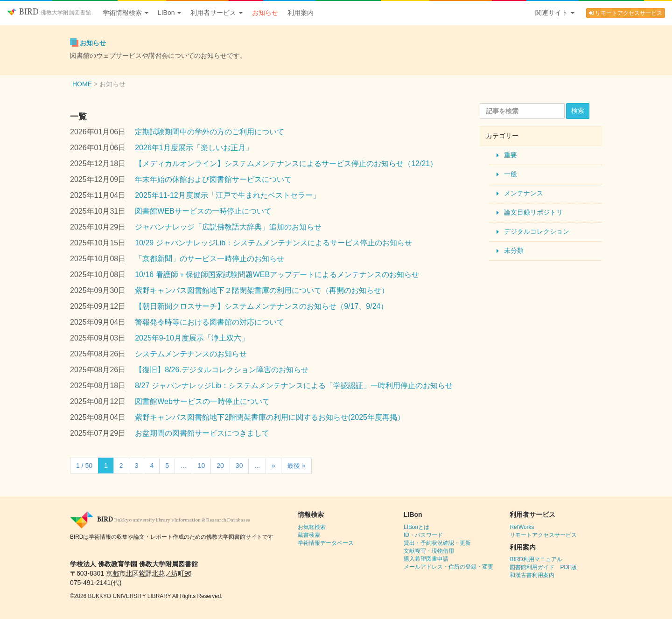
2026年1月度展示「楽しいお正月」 (194, 148)
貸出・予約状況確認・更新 (437, 543)
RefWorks (522, 527)
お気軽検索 (312, 527)
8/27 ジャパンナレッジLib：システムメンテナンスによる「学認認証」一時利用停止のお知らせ (294, 386)
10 (202, 466)
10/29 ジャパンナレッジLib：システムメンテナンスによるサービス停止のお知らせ (273, 243)
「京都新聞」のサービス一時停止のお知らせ (210, 259)
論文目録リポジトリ (533, 212)
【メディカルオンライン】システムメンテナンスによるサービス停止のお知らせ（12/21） (286, 163)
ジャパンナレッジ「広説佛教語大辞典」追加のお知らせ (228, 227)
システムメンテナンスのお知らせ (191, 354)
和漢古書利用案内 (532, 575)
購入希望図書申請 (426, 559)
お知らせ (265, 13)
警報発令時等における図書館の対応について (210, 322)
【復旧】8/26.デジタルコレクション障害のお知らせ (222, 370)
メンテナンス (524, 193)
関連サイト (555, 13)
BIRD (49, 12)
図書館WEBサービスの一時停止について (203, 211)
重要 (511, 155)
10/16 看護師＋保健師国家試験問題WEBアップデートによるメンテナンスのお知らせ (277, 275)
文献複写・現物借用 (429, 551)
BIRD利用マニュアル (536, 559)
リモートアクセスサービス (626, 13)
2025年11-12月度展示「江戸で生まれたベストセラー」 (227, 195)
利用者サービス (217, 13)
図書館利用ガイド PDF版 (543, 567)
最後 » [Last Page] (296, 466)
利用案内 (301, 13)
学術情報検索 (126, 13)
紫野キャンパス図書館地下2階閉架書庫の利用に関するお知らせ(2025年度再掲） (270, 417)
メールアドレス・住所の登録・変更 (448, 567)
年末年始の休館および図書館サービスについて (213, 179)
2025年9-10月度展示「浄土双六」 (192, 338)
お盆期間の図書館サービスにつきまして (202, 433)
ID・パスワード (423, 535)
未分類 (514, 250)
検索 (578, 111)
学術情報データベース (326, 543)
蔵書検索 (309, 535)
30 (239, 466)
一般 (511, 174)
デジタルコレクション (537, 231)
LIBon (169, 13)
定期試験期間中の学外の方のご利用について (210, 132)
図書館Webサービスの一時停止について (202, 401)
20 (220, 466)
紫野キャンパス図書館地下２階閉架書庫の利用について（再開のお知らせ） (262, 290)
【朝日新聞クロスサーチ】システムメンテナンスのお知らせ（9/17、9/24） (261, 306)
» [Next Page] (273, 466)
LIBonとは (416, 527)
